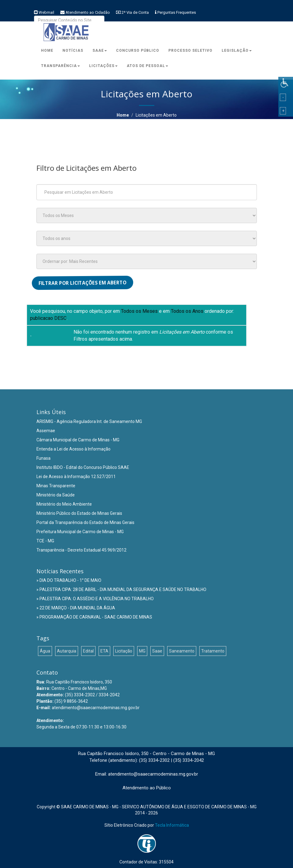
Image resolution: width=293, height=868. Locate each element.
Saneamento (182, 651)
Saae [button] (100, 51)
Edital (88, 651)
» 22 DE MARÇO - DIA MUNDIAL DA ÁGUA (76, 608)
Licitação (124, 651)
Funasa (43, 458)
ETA (104, 651)
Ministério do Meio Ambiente (64, 504)
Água (45, 651)
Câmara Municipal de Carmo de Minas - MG (78, 440)
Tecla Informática (172, 825)
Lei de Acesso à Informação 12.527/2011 (76, 477)
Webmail (46, 12)
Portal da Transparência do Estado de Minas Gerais (85, 522)
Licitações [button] (103, 66)
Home (47, 51)
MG (142, 651)
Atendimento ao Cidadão (88, 12)
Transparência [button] (60, 66)
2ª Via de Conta (135, 12)
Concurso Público (138, 51)
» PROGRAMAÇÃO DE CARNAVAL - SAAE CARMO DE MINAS (94, 617)
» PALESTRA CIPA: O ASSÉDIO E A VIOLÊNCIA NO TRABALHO (95, 599)
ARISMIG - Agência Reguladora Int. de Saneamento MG (89, 421)
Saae (157, 651)
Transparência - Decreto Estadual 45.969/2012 (81, 550)
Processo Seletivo (190, 51)
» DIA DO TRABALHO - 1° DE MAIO (69, 580)
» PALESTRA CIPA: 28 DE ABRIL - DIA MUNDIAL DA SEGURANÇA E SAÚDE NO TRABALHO (121, 589)
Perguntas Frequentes (177, 12)
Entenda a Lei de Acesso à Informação (73, 449)
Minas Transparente (56, 486)
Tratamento (213, 651)
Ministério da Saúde (56, 495)
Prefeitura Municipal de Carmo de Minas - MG (80, 532)
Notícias (73, 51)
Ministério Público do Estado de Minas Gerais (79, 513)
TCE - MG (45, 541)
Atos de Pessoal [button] (147, 66)
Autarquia (67, 651)
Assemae (46, 431)
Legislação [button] (237, 51)
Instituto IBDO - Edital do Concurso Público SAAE (83, 467)
